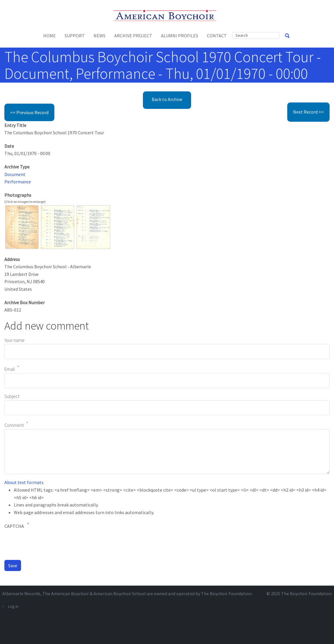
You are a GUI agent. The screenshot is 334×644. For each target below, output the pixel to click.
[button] (22, 227)
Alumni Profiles (180, 36)
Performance (18, 182)
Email (10, 369)
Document (15, 174)
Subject (12, 396)
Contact (217, 36)
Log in (13, 606)
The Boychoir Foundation (306, 593)
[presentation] (49, 544)
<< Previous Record (29, 112)
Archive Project (133, 36)
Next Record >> (308, 112)
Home (50, 36)
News (99, 36)
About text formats (24, 482)
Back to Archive (167, 99)
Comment (14, 425)
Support (75, 36)
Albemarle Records (21, 593)
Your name (14, 340)
